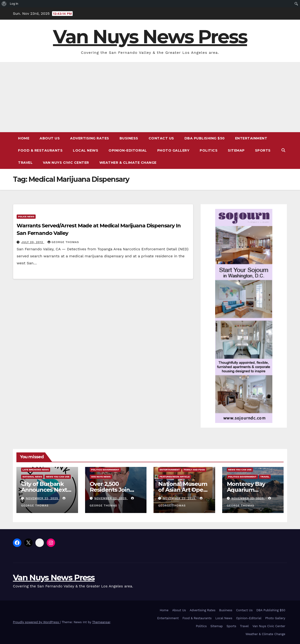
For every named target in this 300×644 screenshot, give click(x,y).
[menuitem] (4, 4)
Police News (26, 216)
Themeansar (101, 622)
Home (24, 138)
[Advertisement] (150, 97)
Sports (263, 150)
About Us (50, 138)
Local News (86, 150)
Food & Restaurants (40, 150)
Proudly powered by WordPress (36, 622)
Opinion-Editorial (128, 150)
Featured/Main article (175, 477)
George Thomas (63, 242)
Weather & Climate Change (128, 163)
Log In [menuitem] (14, 4)
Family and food (194, 470)
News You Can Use (58, 477)
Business (129, 138)
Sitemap (236, 150)
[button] (283, 150)
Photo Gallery (173, 150)
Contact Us (161, 138)
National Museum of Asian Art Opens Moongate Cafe (184, 490)
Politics (209, 150)
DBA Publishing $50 (205, 138)
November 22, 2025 (43, 498)
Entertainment (251, 138)
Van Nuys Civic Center (66, 163)
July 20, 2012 (33, 242)
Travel (25, 163)
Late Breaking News (36, 470)
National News (32, 477)
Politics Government (105, 470)
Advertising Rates (90, 138)
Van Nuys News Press (150, 37)
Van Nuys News (101, 477)
